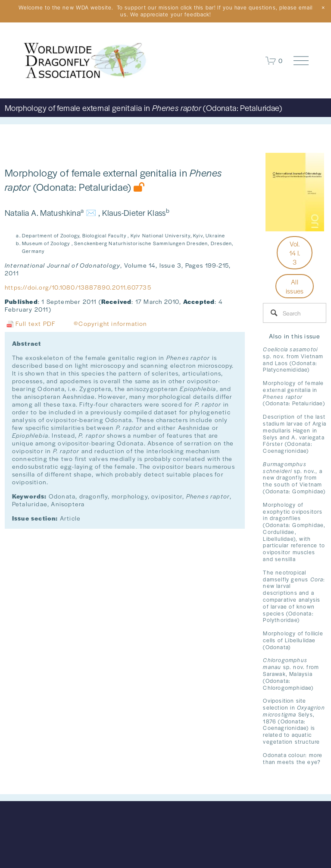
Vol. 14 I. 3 (295, 253)
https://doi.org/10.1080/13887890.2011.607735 (78, 287)
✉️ (91, 212)
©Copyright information (110, 323)
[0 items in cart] (274, 61)
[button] (323, 8)
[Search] (295, 313)
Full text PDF (30, 323)
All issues (295, 286)
